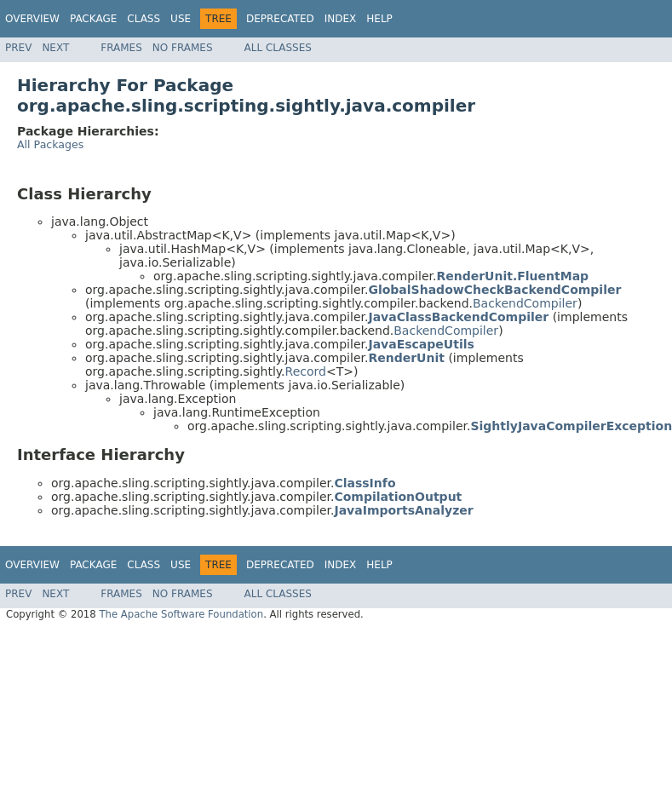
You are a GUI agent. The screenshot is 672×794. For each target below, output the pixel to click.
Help (379, 19)
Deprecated (280, 19)
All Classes (278, 48)
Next (55, 48)
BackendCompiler (525, 303)
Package (93, 19)
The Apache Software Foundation (181, 614)
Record (306, 371)
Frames (121, 48)
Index (341, 19)
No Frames (183, 48)
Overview (32, 19)
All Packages (50, 144)
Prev (18, 48)
